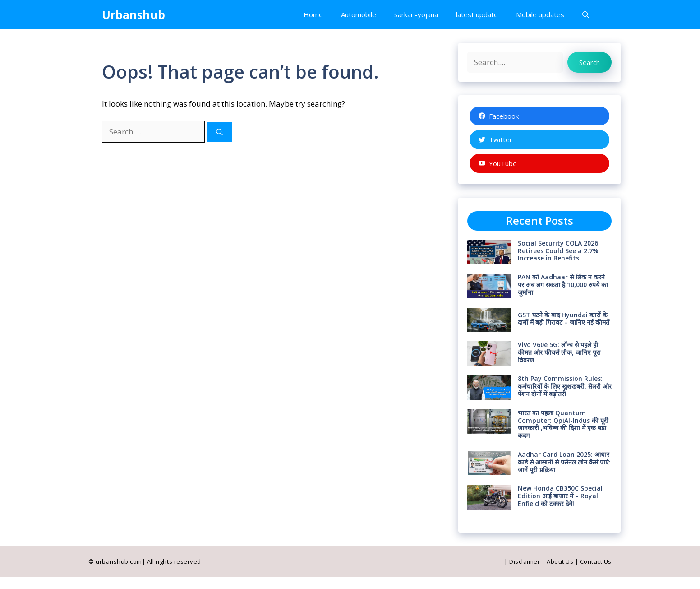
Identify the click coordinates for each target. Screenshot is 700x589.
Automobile (359, 14)
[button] (586, 15)
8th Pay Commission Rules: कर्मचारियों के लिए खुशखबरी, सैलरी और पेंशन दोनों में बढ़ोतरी (565, 386)
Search (589, 62)
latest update (477, 14)
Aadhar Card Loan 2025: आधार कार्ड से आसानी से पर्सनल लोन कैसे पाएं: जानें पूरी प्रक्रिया (564, 462)
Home (313, 14)
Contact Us (596, 561)
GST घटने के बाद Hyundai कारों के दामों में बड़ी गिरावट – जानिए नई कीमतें (564, 319)
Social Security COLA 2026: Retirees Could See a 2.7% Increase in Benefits (559, 251)
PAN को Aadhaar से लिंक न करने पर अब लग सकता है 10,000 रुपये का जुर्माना (563, 285)
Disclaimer (525, 561)
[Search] (219, 132)
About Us (560, 561)
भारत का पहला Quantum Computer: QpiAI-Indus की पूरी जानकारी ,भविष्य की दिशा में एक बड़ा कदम (563, 424)
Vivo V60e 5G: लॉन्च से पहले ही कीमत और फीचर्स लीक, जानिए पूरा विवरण (559, 352)
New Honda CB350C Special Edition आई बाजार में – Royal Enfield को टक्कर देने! (560, 496)
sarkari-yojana (416, 14)
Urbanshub (134, 14)
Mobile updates (540, 14)
